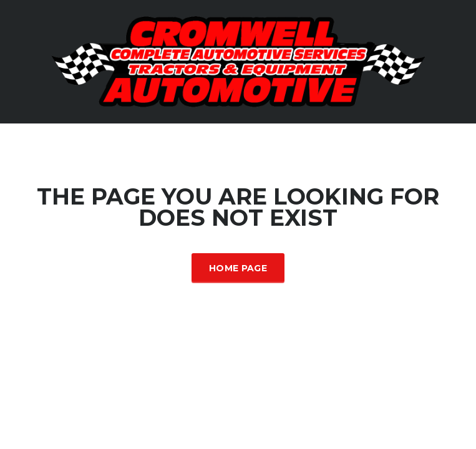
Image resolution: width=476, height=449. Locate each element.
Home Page (238, 268)
